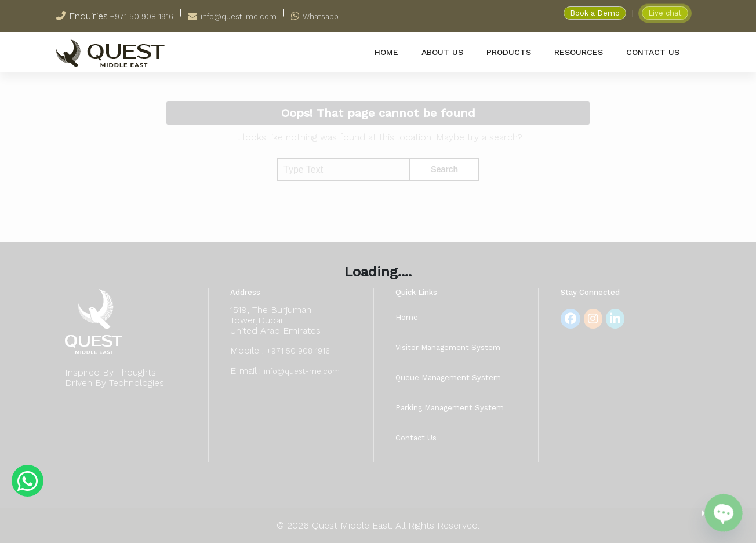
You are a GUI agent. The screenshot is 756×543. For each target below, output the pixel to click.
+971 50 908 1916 (141, 17)
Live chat (665, 13)
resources (579, 52)
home (386, 52)
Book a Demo (595, 13)
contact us (653, 52)
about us (442, 52)
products (509, 52)
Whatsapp (321, 17)
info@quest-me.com (239, 17)
